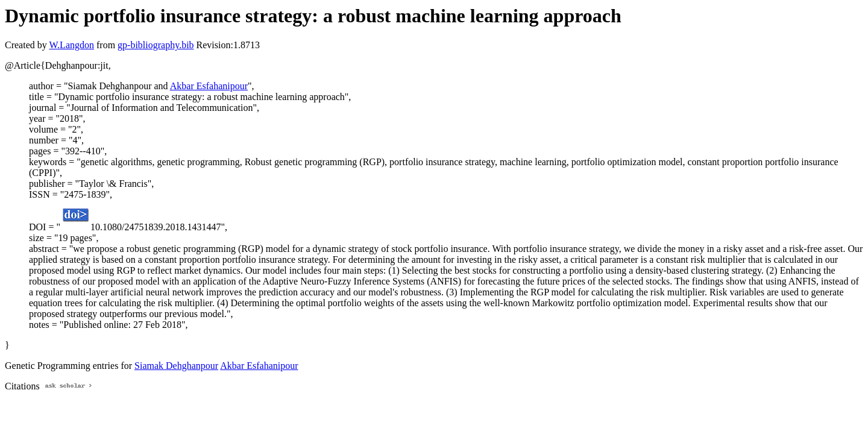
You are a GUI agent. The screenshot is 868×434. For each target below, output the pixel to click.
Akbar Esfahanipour (209, 86)
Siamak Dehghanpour (176, 366)
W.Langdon (71, 45)
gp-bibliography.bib (156, 45)
